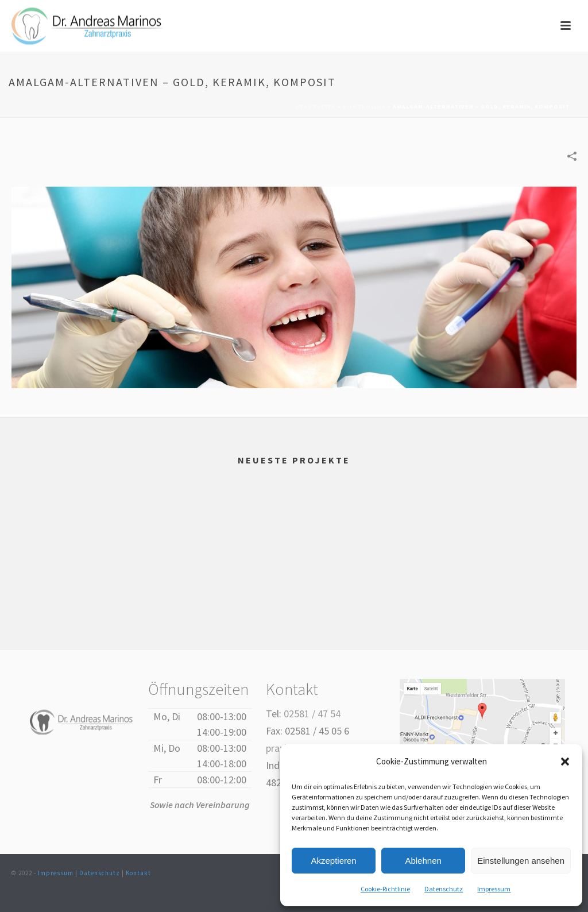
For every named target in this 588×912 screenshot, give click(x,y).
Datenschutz (444, 889)
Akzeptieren (333, 861)
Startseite (316, 107)
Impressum (494, 889)
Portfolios (364, 107)
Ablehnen (423, 861)
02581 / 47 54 (312, 714)
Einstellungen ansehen (521, 861)
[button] (565, 762)
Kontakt (138, 873)
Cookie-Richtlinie (385, 889)
